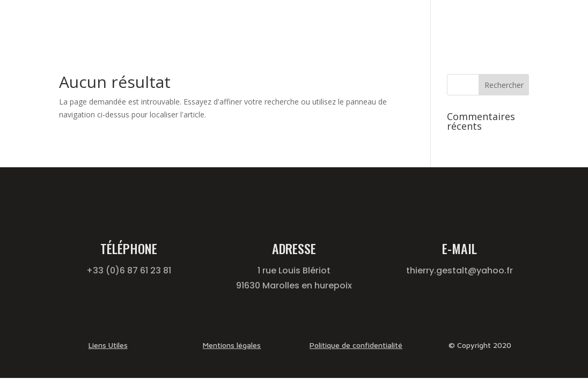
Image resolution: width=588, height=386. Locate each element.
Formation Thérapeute (391, 23)
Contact (515, 23)
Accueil (241, 23)
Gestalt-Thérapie (297, 23)
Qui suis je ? (465, 23)
